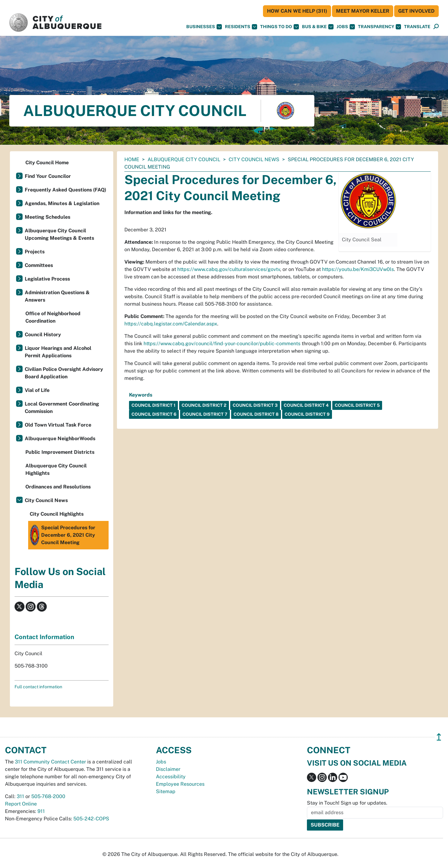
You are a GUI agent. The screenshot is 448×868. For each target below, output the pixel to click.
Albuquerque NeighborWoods (60, 438)
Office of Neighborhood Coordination (53, 317)
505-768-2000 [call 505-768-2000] (48, 796)
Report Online (21, 804)
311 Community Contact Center (50, 762)
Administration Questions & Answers (57, 296)
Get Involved (416, 11)
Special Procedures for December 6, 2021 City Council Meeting (62, 535)
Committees (39, 265)
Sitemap (166, 791)
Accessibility (171, 777)
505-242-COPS (91, 819)
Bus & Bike (318, 27)
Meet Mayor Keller (363, 11)
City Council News (254, 159)
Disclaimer (168, 769)
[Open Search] (436, 27)
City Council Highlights (57, 514)
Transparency (379, 27)
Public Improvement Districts (60, 452)
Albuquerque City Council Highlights (56, 469)
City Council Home (47, 163)
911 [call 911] (41, 811)
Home (132, 159)
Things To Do (280, 27)
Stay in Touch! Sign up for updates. (347, 803)
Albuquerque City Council (184, 159)
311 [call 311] (20, 796)
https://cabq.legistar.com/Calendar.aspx (171, 324)
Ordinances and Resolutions (58, 487)
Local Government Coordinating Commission (62, 408)
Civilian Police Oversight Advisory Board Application (64, 373)
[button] (417, 27)
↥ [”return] (439, 737)
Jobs (346, 27)
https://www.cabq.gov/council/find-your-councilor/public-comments (222, 344)
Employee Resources (180, 784)
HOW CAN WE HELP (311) (297, 11)
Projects (35, 252)
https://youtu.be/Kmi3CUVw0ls (358, 269)
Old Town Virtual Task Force (58, 425)
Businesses (204, 27)
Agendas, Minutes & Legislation (62, 203)
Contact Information (44, 637)
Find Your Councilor (48, 176)
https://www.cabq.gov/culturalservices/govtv (229, 269)
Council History (43, 335)
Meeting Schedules (47, 217)
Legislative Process (47, 279)
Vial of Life (37, 390)
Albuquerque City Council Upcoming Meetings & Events (59, 234)
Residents (241, 27)
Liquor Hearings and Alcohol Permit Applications (58, 352)
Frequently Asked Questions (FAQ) (65, 190)
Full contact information (38, 687)
